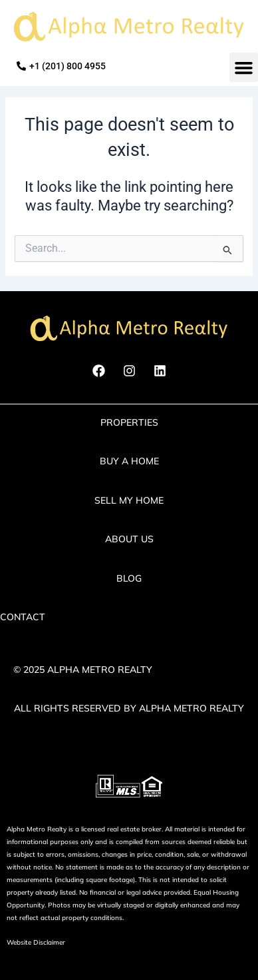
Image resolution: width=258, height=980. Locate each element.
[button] (244, 67)
